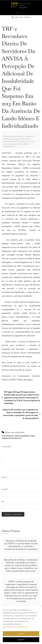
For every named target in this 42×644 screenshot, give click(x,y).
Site (3, 501)
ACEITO (21, 634)
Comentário (7, 446)
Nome (5, 477)
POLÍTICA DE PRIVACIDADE (17, 627)
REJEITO (21, 640)
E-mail (5, 489)
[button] (21, 13)
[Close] (40, 606)
